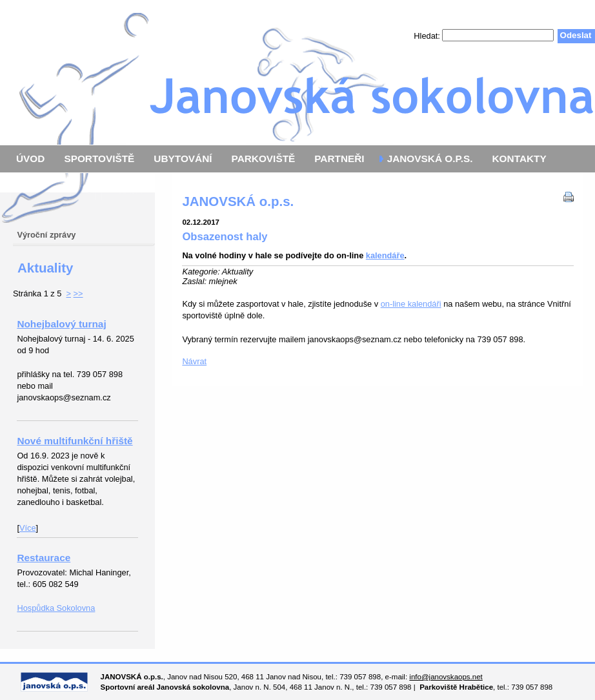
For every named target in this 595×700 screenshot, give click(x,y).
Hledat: (428, 35)
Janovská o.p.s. (297, 73)
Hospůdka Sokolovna (56, 608)
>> (78, 293)
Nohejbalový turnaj (61, 324)
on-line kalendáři (411, 304)
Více (28, 528)
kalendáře (385, 255)
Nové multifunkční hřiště (75, 441)
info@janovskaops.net (446, 677)
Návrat (194, 361)
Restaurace (44, 558)
